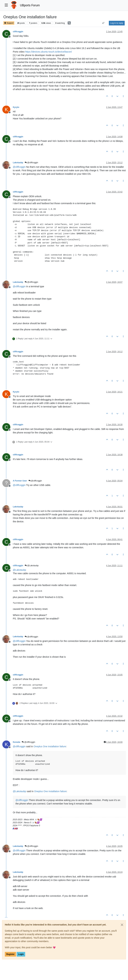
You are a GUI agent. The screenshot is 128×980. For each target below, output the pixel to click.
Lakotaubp (18, 163)
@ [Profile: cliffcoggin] (19, 167)
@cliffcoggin (31, 163)
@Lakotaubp (32, 566)
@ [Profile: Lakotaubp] (19, 570)
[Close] (122, 925)
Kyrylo (16, 107)
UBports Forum (30, 5)
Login (21, 954)
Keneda (16, 742)
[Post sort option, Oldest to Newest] (103, 23)
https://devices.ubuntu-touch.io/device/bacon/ (48, 52)
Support (9, 23)
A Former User (20, 481)
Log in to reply (117, 23)
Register (10, 954)
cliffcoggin (18, 32)
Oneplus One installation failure (50, 746)
